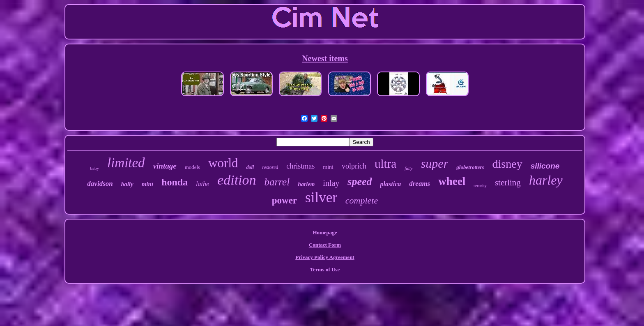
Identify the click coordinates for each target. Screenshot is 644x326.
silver (321, 198)
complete (362, 200)
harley (546, 180)
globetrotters (470, 167)
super (435, 163)
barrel (277, 182)
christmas (300, 166)
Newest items (325, 58)
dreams (420, 184)
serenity (480, 186)
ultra (385, 164)
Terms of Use (325, 269)
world (223, 163)
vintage (165, 166)
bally (127, 184)
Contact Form (325, 245)
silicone (545, 166)
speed (360, 181)
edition (237, 180)
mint (147, 184)
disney (507, 164)
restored (270, 167)
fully (409, 168)
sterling (508, 183)
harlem (306, 184)
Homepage (325, 232)
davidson (100, 184)
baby (95, 168)
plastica (391, 184)
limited (126, 163)
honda (175, 182)
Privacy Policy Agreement (325, 257)
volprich (354, 166)
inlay (331, 183)
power (284, 200)
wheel (452, 181)
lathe (202, 184)
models (193, 167)
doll (250, 167)
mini (328, 167)
